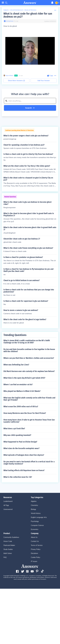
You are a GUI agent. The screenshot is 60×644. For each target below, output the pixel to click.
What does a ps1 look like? (14, 429)
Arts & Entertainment (17, 10)
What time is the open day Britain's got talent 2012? (24, 378)
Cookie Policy (36, 557)
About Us (34, 537)
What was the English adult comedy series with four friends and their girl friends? (29, 399)
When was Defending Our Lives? (16, 365)
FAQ (5, 557)
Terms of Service (37, 545)
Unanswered (8, 509)
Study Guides (8, 549)
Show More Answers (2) (16, 81)
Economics (35, 529)
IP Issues (34, 561)
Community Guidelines (11, 537)
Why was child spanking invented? (17, 435)
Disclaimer (34, 553)
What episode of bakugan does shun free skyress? (24, 455)
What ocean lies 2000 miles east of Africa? (21, 407)
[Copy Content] (50, 76)
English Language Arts (39, 517)
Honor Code (8, 541)
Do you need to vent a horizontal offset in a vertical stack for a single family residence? (29, 463)
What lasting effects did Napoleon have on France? (24, 470)
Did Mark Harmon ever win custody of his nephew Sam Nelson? (29, 371)
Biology (33, 509)
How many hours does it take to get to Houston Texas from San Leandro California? (29, 421)
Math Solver (8, 553)
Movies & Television (30, 10)
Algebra (34, 501)
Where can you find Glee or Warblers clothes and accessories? (29, 358)
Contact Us (35, 541)
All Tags (6, 505)
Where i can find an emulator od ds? (18, 385)
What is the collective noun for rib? (18, 477)
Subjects (6, 10)
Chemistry (34, 505)
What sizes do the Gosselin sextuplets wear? (21, 448)
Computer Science (37, 525)
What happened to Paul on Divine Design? (20, 442)
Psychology (35, 521)
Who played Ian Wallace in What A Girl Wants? (22, 391)
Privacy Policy (36, 549)
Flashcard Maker (9, 545)
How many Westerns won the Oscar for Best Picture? (25, 413)
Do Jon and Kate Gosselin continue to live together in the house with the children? (29, 350)
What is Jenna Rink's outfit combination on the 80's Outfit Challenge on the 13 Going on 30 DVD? (27, 342)
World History (36, 513)
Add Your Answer (44, 81)
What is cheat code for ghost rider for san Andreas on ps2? (28, 15)
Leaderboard (8, 501)
